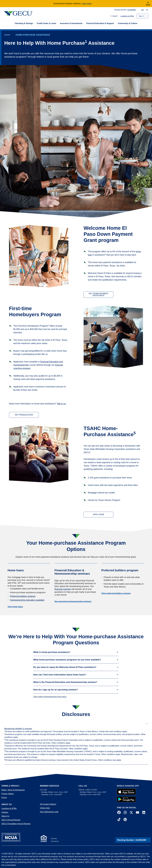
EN (142, 10)
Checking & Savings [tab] (24, 23)
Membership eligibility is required (18, 729)
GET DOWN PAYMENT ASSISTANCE (98, 295)
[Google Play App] (126, 799)
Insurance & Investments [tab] (71, 23)
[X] (131, 813)
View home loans (15, 607)
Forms (4, 798)
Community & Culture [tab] (128, 23)
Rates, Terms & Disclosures (13, 790)
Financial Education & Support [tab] (100, 23)
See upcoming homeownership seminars (73, 601)
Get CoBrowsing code (49, 812)
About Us (5, 816)
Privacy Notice (7, 794)
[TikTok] (119, 820)
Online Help (45, 808)
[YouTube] (138, 813)
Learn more (86, 4)
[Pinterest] (125, 820)
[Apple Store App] (126, 792)
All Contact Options (48, 804)
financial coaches (63, 589)
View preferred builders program (116, 593)
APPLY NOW (98, 514)
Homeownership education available (27, 600)
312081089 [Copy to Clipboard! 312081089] (131, 10)
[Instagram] (125, 813)
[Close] (148, 4)
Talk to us (61, 404)
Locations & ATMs (127, 16)
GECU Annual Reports (11, 820)
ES (147, 10)
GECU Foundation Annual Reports (16, 824)
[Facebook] (119, 813)
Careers (5, 812)
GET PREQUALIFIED (24, 415)
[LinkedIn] (144, 813)
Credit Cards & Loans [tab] (47, 23)
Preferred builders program (23, 596)
